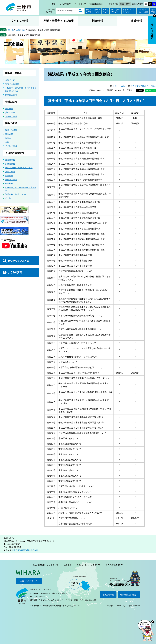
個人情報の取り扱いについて (46, 565)
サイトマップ (80, 4)
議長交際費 (10, 160)
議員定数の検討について (16, 194)
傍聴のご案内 (11, 95)
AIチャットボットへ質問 (143, 11)
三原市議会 (21, 30)
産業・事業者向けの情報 (59, 21)
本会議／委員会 (13, 73)
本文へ (54, 4)
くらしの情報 (19, 21)
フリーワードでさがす (51, 11)
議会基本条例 (11, 180)
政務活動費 (10, 164)
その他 (8, 198)
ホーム (11, 30)
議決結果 (9, 109)
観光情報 (97, 21)
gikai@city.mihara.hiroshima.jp (25, 550)
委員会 (8, 138)
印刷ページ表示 (119, 86)
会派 (7, 142)
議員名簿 (9, 134)
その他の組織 (11, 146)
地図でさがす (105, 11)
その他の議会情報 (15, 153)
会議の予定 (10, 80)
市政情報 (136, 21)
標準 (128, 4)
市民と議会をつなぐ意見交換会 (19, 168)
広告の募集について (114, 565)
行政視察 (9, 183)
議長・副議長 (11, 130)
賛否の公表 (10, 112)
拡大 (122, 4)
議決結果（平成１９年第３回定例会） (24, 35)
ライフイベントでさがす (129, 11)
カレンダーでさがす (115, 11)
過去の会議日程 (12, 84)
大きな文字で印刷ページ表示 (143, 86)
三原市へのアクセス (29, 581)
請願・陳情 (10, 172)
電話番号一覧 (108, 595)
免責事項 (68, 565)
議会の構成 (11, 123)
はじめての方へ (66, 4)
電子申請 (153, 11)
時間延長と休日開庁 (129, 595)
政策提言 (9, 176)
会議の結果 (11, 102)
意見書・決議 (11, 116)
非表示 (155, 16)
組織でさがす (97, 11)
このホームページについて (89, 565)
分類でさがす (89, 11)
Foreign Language (96, 4)
